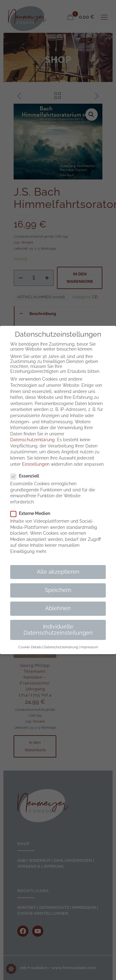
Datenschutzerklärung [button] (61, 647)
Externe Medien (33, 513)
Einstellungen (36, 464)
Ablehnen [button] (58, 608)
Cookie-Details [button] (30, 647)
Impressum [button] (89, 647)
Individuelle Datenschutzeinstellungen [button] (58, 630)
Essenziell (27, 476)
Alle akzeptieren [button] (58, 572)
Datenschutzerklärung (32, 440)
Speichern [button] (58, 590)
